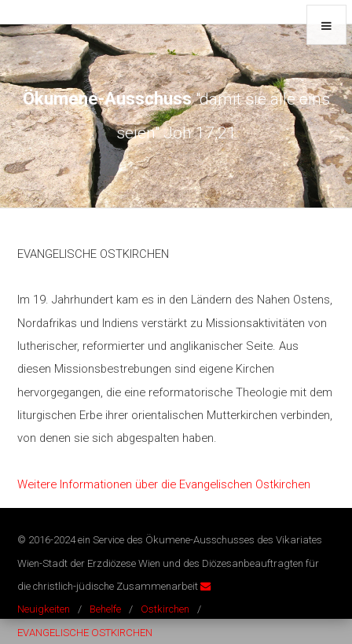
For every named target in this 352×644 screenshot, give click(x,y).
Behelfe (105, 609)
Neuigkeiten (44, 609)
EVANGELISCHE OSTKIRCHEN (85, 633)
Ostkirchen (165, 609)
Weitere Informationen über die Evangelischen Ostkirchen (164, 484)
